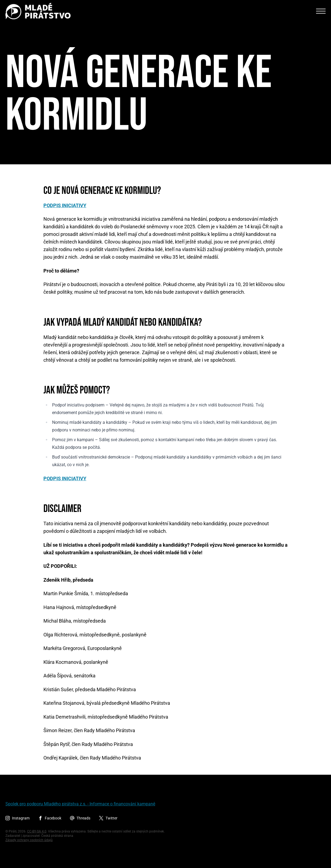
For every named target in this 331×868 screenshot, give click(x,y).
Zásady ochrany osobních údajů (29, 840)
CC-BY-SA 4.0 (37, 831)
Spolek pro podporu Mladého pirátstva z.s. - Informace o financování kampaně (80, 804)
